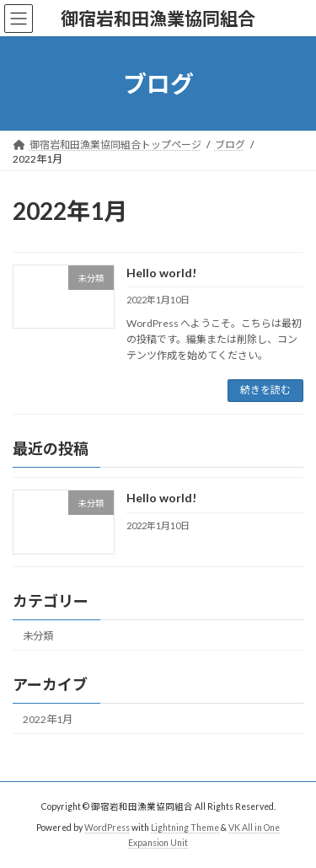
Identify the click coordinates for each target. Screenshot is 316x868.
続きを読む (265, 390)
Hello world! (161, 273)
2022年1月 (48, 718)
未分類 (38, 635)
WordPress (107, 828)
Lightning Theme (185, 828)
